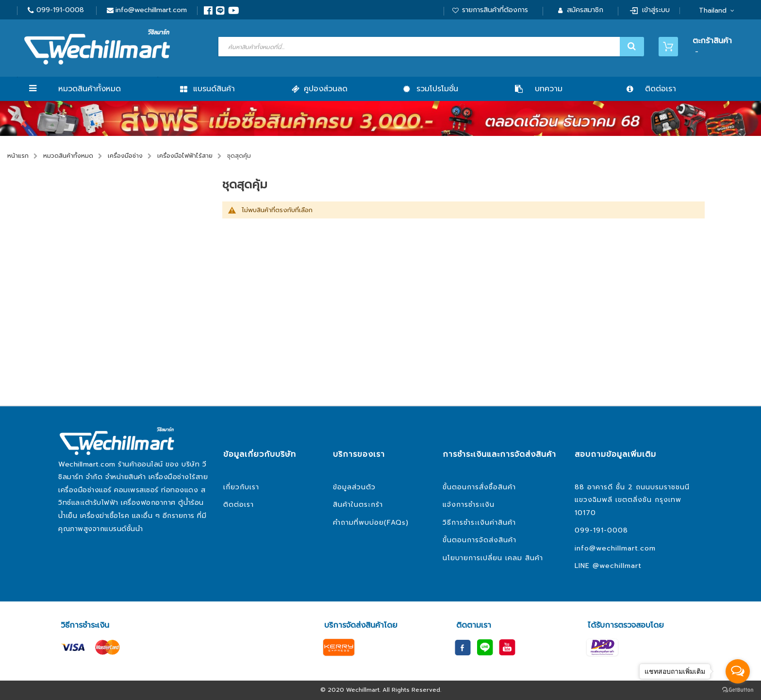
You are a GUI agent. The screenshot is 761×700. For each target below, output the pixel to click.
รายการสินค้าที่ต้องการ (495, 10)
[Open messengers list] (738, 671)
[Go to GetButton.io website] (738, 690)
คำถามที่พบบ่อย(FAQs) (371, 523)
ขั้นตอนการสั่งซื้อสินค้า (479, 487)
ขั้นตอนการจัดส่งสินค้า (480, 540)
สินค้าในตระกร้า (358, 505)
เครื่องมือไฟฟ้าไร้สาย (185, 156)
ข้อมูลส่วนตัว (354, 487)
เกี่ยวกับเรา (241, 487)
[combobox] (430, 47)
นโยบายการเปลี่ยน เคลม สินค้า (493, 558)
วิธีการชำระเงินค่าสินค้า (479, 523)
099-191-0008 (60, 10)
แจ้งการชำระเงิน (469, 505)
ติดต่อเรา (239, 505)
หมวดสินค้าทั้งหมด (90, 89)
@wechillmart (617, 566)
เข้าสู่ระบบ (656, 10)
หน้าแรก (18, 156)
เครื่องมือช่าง (125, 156)
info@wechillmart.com (151, 10)
